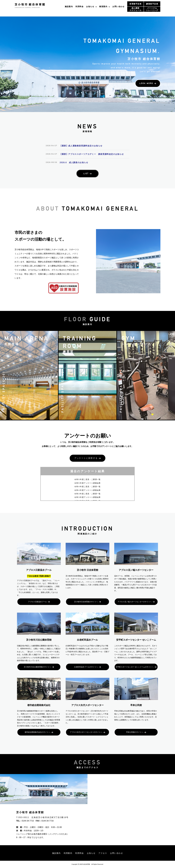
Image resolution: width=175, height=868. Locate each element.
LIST (86, 174)
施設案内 (69, 6)
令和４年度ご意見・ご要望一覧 (87, 487)
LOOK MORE (146, 83)
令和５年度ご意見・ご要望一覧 (87, 479)
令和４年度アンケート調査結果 (87, 490)
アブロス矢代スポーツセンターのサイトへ (86, 732)
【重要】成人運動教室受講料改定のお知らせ (81, 146)
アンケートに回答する (86, 458)
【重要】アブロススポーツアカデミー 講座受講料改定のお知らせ (92, 154)
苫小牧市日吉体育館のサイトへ (86, 602)
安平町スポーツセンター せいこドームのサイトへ (135, 667)
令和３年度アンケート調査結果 (87, 497)
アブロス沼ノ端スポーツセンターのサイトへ (135, 602)
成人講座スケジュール (135, 9)
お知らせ (90, 6)
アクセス (103, 853)
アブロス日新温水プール (37, 602)
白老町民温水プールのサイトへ (86, 667)
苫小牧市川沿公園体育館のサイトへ (37, 667)
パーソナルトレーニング (152, 9)
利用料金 (79, 6)
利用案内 (68, 853)
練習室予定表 (152, 4)
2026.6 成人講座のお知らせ (74, 162)
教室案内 (103, 6)
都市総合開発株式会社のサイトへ (37, 732)
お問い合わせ (118, 6)
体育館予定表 (135, 4)
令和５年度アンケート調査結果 (87, 483)
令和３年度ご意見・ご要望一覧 (87, 494)
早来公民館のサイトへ (135, 732)
